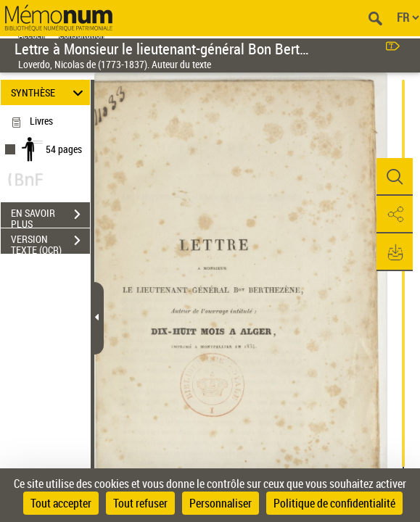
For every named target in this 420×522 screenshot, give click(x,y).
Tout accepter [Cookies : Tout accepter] (61, 503)
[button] (395, 177)
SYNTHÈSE (49, 92)
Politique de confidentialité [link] (334, 503)
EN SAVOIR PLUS (50, 216)
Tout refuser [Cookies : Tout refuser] (140, 503)
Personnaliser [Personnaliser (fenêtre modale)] (221, 503)
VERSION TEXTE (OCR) (50, 242)
